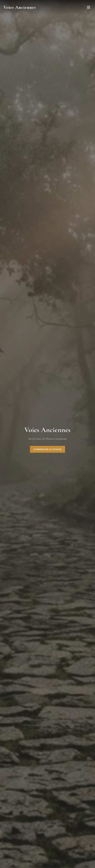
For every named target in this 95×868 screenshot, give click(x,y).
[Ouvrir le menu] (89, 7)
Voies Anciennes (20, 7)
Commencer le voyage (47, 449)
